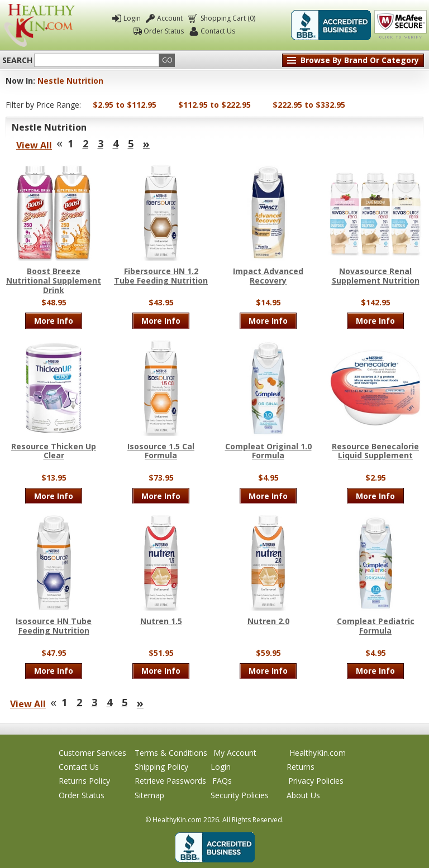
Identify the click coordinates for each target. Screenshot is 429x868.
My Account (235, 753)
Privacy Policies (316, 781)
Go (167, 60)
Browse (360, 60)
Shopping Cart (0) (227, 18)
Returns (301, 767)
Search (17, 60)
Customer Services (92, 753)
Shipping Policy (161, 767)
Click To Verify (401, 25)
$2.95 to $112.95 (125, 105)
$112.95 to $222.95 (214, 105)
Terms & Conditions (171, 753)
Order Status (164, 31)
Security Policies (240, 795)
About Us (303, 795)
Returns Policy (84, 781)
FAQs (222, 781)
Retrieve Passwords (170, 781)
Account (170, 18)
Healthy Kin (39, 25)
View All (34, 145)
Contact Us (218, 31)
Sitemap (149, 795)
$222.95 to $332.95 (309, 105)
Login (132, 18)
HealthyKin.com (318, 753)
